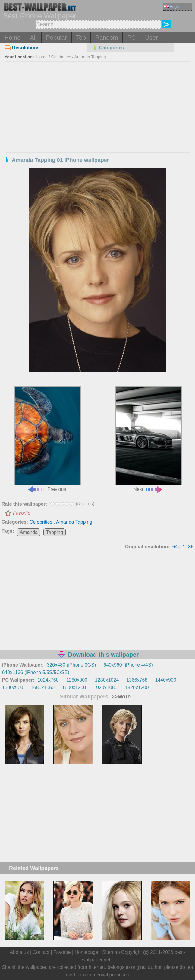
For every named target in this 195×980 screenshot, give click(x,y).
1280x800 (77, 680)
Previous (47, 439)
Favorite (22, 513)
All (33, 38)
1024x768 (48, 680)
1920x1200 (137, 687)
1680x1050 (43, 687)
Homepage (86, 952)
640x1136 (183, 547)
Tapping (55, 532)
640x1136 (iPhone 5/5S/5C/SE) (35, 672)
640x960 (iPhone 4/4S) (128, 665)
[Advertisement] (97, 107)
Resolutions (22, 48)
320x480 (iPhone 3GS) (71, 665)
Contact (41, 952)
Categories (108, 48)
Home (13, 38)
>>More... (122, 697)
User (151, 38)
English (173, 6)
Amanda (29, 532)
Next (149, 439)
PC (131, 38)
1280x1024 (107, 680)
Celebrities (61, 57)
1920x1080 (105, 687)
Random (107, 38)
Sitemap (111, 952)
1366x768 (137, 680)
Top (81, 38)
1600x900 (12, 687)
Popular (57, 38)
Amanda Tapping (90, 57)
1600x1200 (74, 687)
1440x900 (165, 680)
